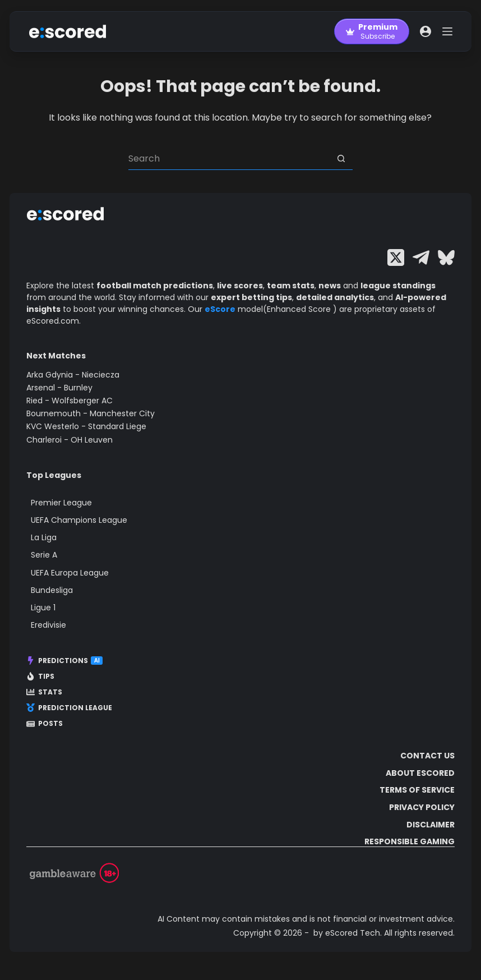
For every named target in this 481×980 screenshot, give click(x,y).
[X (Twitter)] (396, 257)
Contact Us (427, 756)
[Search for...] (229, 159)
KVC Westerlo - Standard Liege (86, 426)
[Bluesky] (446, 257)
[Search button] (341, 159)
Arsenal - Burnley (59, 388)
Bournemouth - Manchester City (91, 413)
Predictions (64, 661)
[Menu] (447, 31)
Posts (45, 724)
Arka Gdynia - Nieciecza (73, 375)
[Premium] (372, 31)
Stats (44, 692)
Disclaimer (431, 825)
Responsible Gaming (410, 841)
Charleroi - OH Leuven (70, 440)
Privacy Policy (422, 807)
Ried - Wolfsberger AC (70, 401)
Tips (40, 677)
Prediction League (69, 708)
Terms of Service (417, 790)
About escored (420, 773)
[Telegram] (421, 257)
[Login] (425, 31)
